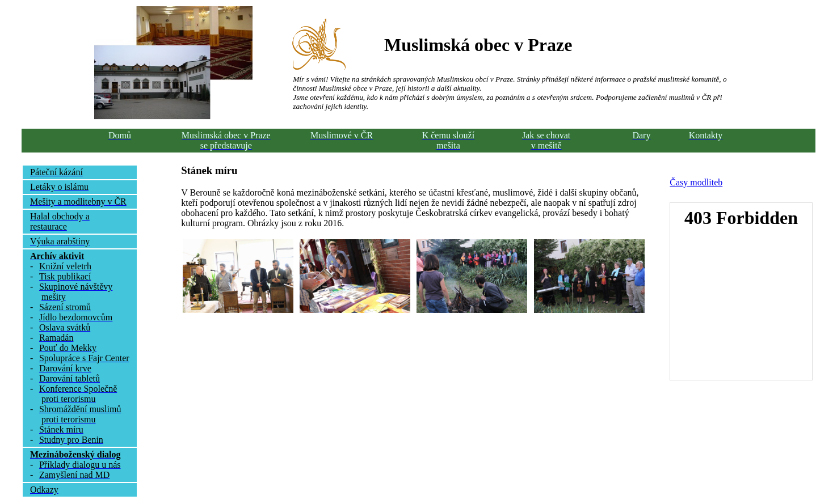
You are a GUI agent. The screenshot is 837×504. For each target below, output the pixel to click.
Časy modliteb (696, 182)
